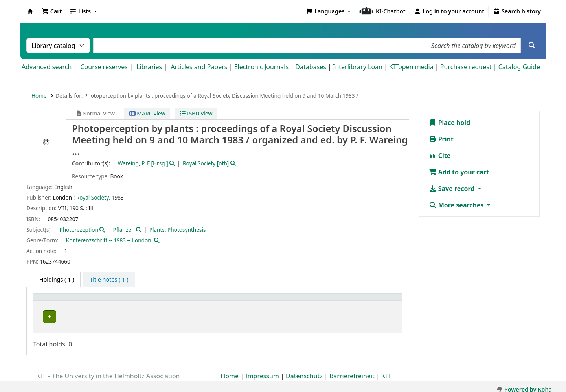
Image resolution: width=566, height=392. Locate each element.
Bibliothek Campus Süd (71, 317)
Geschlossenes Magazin (190, 317)
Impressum (262, 370)
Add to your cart (459, 172)
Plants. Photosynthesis (178, 230)
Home (39, 96)
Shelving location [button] (185, 301)
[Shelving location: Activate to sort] (211, 301)
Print (441, 139)
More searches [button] (457, 205)
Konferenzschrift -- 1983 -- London (109, 240)
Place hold (450, 123)
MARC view (147, 113)
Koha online (30, 11)
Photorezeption (79, 230)
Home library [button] (55, 301)
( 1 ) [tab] (57, 279)
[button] (52, 11)
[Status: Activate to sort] (375, 301)
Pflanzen (124, 230)
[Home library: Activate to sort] (95, 301)
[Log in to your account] (449, 11)
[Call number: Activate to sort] (306, 301)
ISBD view (196, 113)
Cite (440, 156)
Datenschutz (304, 370)
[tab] (109, 280)
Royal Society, (93, 197)
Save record (453, 189)
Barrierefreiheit (352, 370)
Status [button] (360, 301)
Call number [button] (286, 301)
